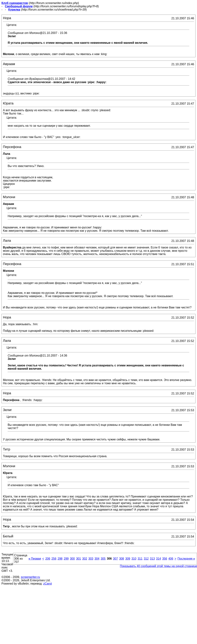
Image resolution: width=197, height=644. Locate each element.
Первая (35, 559)
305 (103, 559)
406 (171, 559)
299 (66, 559)
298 (60, 559)
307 (115, 559)
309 (128, 559)
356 (165, 559)
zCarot (48, 584)
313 (152, 559)
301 (79, 559)
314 (159, 559)
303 (91, 559)
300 (72, 559)
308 (122, 559)
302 (85, 559)
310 (134, 559)
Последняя (186, 559)
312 (146, 559)
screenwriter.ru (30, 577)
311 (140, 559)
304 (97, 559)
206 (48, 559)
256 (54, 559)
